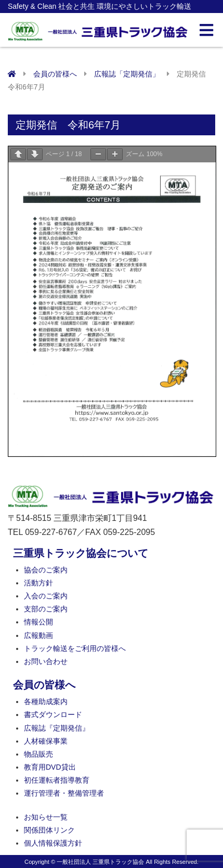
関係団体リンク (49, 830)
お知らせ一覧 (46, 817)
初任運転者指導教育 (57, 780)
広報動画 (38, 635)
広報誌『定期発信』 (57, 728)
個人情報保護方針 (53, 843)
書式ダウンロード (53, 714)
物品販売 (38, 754)
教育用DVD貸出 (50, 767)
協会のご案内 (46, 570)
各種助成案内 (46, 701)
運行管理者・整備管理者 (64, 793)
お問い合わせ (46, 661)
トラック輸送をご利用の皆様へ (75, 648)
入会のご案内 (46, 596)
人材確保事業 (46, 741)
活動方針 (38, 583)
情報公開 (38, 622)
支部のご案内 (46, 609)
